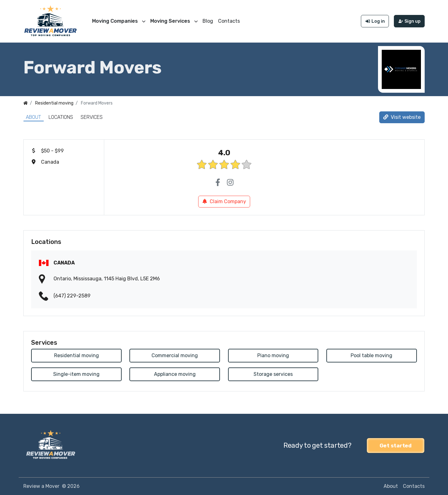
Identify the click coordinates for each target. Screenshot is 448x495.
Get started (396, 446)
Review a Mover (41, 486)
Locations (61, 117)
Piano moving (273, 355)
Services (92, 117)
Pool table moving (371, 355)
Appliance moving (175, 374)
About (33, 117)
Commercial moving (175, 355)
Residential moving (77, 355)
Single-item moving (76, 374)
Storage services (273, 374)
